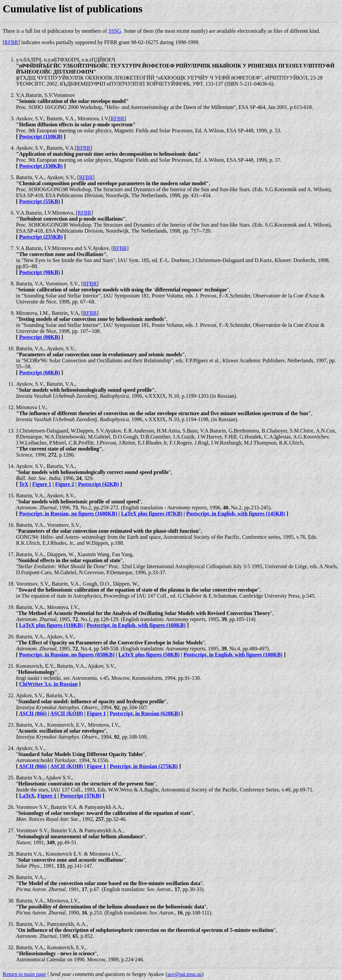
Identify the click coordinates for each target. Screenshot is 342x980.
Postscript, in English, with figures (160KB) (136, 625)
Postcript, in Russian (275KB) (144, 766)
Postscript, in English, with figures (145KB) (236, 514)
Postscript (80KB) (39, 337)
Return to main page (24, 974)
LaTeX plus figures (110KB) (51, 625)
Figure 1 (42, 484)
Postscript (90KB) (39, 272)
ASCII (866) (33, 713)
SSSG (115, 31)
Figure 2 (65, 484)
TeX (24, 484)
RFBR (11, 42)
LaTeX (27, 796)
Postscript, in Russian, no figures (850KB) (67, 655)
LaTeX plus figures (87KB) (152, 514)
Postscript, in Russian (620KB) (145, 713)
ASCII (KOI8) (66, 713)
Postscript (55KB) (39, 201)
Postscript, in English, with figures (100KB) (233, 655)
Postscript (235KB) (41, 237)
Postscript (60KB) (39, 373)
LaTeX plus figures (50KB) (149, 655)
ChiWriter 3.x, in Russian (48, 684)
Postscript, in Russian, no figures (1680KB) (68, 514)
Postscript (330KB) (41, 166)
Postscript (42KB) (99, 484)
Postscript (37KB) (80, 796)
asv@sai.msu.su (185, 974)
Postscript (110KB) (41, 137)
